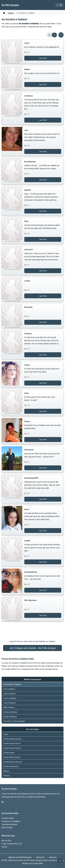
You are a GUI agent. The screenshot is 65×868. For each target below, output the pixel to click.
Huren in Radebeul (9, 689)
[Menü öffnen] (60, 861)
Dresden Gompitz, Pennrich (12, 748)
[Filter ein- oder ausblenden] (61, 35)
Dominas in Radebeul (10, 712)
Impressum (53, 857)
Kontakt (4, 847)
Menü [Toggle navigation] (59, 5)
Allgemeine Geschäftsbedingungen (20, 857)
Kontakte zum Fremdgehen (11, 821)
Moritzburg (7, 775)
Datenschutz (40, 857)
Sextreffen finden (8, 818)
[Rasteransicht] (49, 35)
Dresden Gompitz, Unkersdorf (13, 762)
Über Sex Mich (6, 840)
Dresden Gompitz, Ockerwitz (12, 739)
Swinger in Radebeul (10, 716)
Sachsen (11, 13)
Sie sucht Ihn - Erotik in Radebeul (14, 721)
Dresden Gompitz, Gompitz (12, 757)
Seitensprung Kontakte (9, 824)
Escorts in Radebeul (10, 698)
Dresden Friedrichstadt (11, 766)
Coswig (6, 734)
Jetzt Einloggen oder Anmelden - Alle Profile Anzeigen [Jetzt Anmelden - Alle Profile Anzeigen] (33, 648)
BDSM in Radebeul (9, 707)
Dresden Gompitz (9, 753)
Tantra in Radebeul (10, 703)
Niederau (6, 771)
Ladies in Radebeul (10, 693)
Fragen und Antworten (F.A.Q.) (12, 844)
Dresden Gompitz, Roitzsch (12, 743)
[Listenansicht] (54, 35)
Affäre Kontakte (7, 827)
